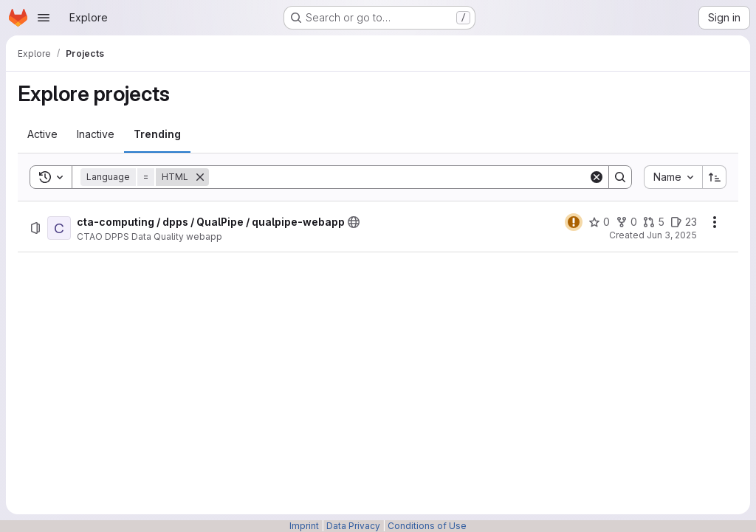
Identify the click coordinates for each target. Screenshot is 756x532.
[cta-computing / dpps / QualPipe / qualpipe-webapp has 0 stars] (599, 222)
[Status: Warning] (574, 222)
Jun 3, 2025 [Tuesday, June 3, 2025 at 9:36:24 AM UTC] (672, 235)
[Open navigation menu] (44, 18)
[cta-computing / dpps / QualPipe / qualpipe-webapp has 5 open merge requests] (654, 222)
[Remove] (200, 177)
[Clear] (597, 177)
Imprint (304, 526)
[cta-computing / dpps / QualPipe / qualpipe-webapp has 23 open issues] (684, 222)
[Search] (399, 177)
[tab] (42, 134)
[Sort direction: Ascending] (715, 177)
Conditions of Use (427, 526)
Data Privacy (353, 526)
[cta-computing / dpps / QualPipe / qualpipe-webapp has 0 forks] (626, 222)
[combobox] (673, 177)
